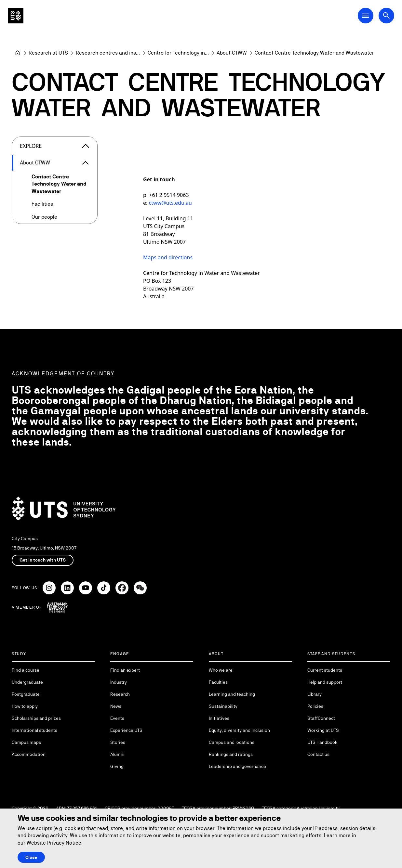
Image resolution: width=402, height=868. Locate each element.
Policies (315, 706)
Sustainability (223, 706)
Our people (44, 217)
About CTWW (35, 163)
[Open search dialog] (386, 16)
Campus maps (26, 742)
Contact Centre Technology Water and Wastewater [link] (314, 53)
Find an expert (125, 670)
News (116, 706)
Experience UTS (126, 730)
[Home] (18, 53)
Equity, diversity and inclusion (239, 730)
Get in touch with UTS (43, 560)
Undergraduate (27, 682)
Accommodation (29, 754)
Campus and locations (232, 742)
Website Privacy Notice (54, 843)
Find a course (26, 670)
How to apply (25, 706)
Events (117, 718)
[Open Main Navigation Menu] (366, 16)
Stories (118, 742)
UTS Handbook (322, 742)
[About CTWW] (232, 53)
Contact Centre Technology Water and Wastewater (59, 184)
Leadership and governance (237, 766)
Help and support (325, 682)
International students (34, 730)
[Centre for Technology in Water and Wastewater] (178, 53)
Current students (325, 670)
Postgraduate (26, 694)
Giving (117, 766)
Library (315, 694)
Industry (119, 682)
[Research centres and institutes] (108, 53)
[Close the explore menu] (86, 146)
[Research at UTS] (48, 53)
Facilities (42, 204)
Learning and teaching (232, 694)
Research (120, 694)
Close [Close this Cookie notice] (31, 857)
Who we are (221, 670)
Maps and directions (168, 257)
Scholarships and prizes (36, 718)
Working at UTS (323, 730)
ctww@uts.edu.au (170, 203)
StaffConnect (321, 718)
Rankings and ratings (231, 754)
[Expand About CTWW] (86, 163)
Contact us (318, 754)
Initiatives (219, 718)
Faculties (218, 682)
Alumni (117, 754)
